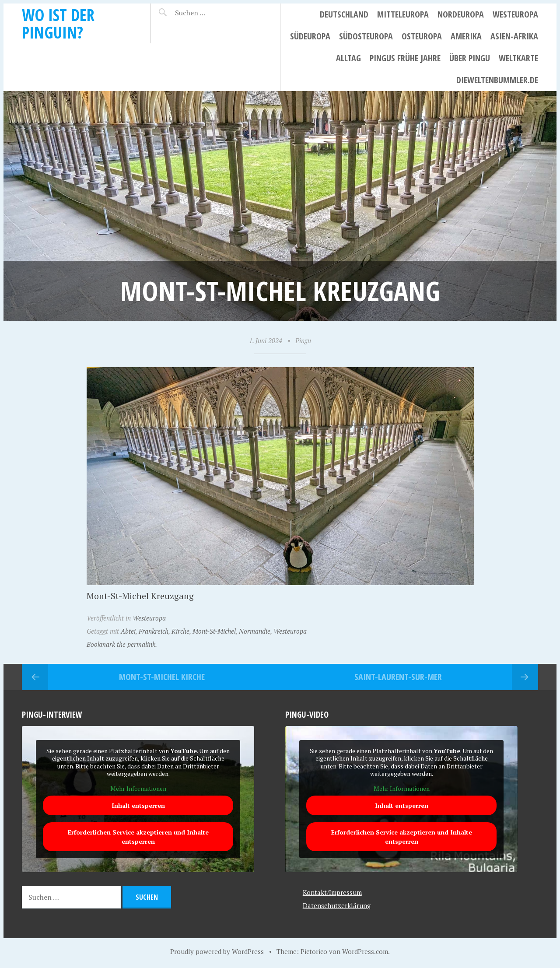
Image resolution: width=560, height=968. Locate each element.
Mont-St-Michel (214, 631)
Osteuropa (422, 36)
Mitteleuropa (403, 14)
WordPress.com (365, 951)
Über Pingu (470, 58)
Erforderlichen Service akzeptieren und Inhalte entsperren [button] (138, 837)
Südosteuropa (366, 36)
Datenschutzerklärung (337, 905)
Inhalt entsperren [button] (138, 806)
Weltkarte (518, 58)
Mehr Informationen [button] (138, 789)
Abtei (128, 631)
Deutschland (344, 14)
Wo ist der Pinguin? (58, 23)
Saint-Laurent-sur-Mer (398, 677)
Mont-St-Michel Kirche (162, 677)
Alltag (348, 58)
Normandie (255, 631)
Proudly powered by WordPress (217, 951)
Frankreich (154, 631)
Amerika (466, 36)
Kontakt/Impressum (332, 892)
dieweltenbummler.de (497, 80)
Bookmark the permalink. (122, 644)
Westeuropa (515, 14)
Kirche (180, 631)
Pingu (303, 340)
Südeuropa (310, 36)
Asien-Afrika (514, 36)
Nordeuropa (461, 14)
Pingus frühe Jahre (405, 58)
